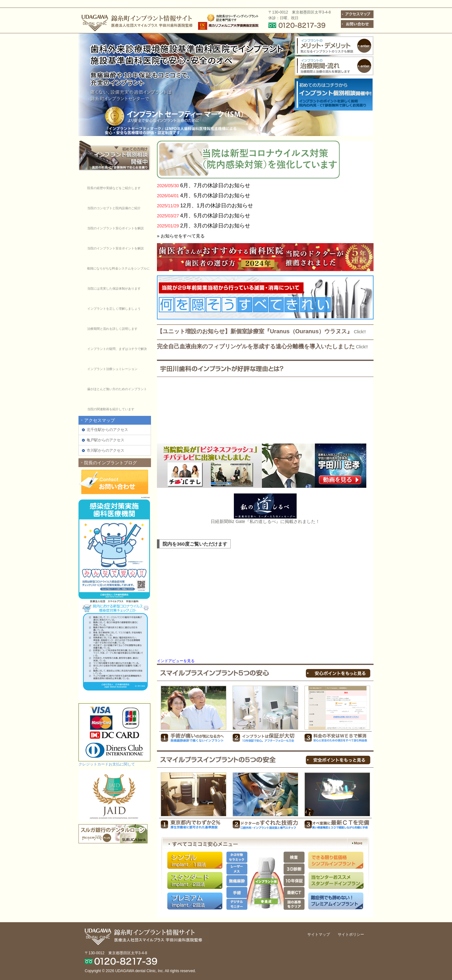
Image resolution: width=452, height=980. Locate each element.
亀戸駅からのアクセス (105, 440)
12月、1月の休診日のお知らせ (217, 206)
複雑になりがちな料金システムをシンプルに (118, 268)
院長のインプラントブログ (110, 463)
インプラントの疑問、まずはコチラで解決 (117, 349)
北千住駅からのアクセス (107, 430)
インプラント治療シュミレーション (112, 369)
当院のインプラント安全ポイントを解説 (116, 248)
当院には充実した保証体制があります (114, 289)
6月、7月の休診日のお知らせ (215, 185)
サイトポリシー (351, 934)
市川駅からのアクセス (105, 450)
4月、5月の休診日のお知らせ (215, 196)
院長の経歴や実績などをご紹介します (114, 188)
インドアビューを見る (176, 661)
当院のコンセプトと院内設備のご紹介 (114, 208)
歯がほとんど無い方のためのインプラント (117, 389)
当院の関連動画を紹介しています (111, 409)
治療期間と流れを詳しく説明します (112, 329)
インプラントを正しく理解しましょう (114, 309)
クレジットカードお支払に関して (107, 764)
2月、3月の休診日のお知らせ (215, 226)
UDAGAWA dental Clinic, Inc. (140, 971)
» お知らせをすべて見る (181, 236)
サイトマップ (319, 934)
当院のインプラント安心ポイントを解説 (116, 228)
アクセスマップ (100, 420)
